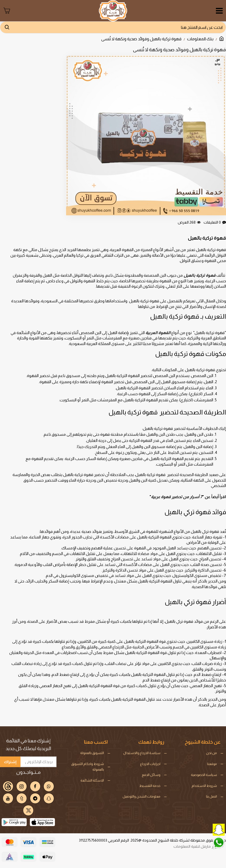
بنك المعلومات (200, 39)
